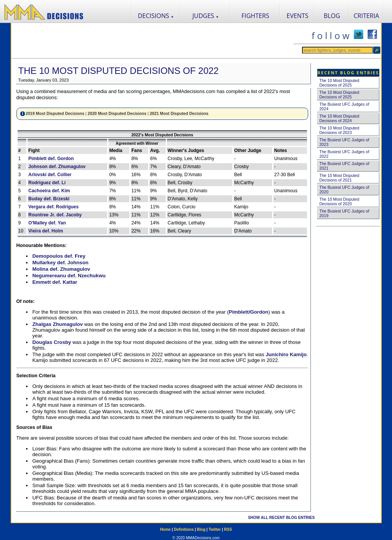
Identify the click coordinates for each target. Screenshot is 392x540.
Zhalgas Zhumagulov (58, 324)
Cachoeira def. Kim (49, 191)
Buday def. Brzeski (49, 199)
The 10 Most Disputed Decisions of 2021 (339, 178)
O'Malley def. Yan (47, 223)
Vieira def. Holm (46, 231)
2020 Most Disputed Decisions (117, 113)
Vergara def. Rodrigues (53, 207)
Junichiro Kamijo (286, 354)
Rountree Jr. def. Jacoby (55, 215)
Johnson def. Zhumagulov (57, 167)
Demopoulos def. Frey (59, 256)
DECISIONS (156, 16)
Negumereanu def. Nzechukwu (69, 276)
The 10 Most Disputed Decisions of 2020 (339, 201)
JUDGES (206, 16)
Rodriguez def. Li (47, 183)
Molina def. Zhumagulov (61, 269)
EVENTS (298, 16)
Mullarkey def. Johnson (61, 263)
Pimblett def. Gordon (51, 159)
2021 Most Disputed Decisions (179, 113)
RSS (228, 529)
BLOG (332, 16)
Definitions (184, 529)
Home (165, 529)
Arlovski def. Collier (50, 175)
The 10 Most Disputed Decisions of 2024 (339, 118)
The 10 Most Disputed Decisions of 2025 (339, 83)
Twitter (215, 529)
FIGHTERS (256, 16)
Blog (201, 529)
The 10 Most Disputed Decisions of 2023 (339, 130)
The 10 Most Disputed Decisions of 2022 (119, 71)
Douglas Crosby (52, 342)
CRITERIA (367, 16)
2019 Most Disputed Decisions (55, 113)
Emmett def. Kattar (55, 282)
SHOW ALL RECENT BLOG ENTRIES (281, 518)
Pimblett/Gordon (249, 312)
